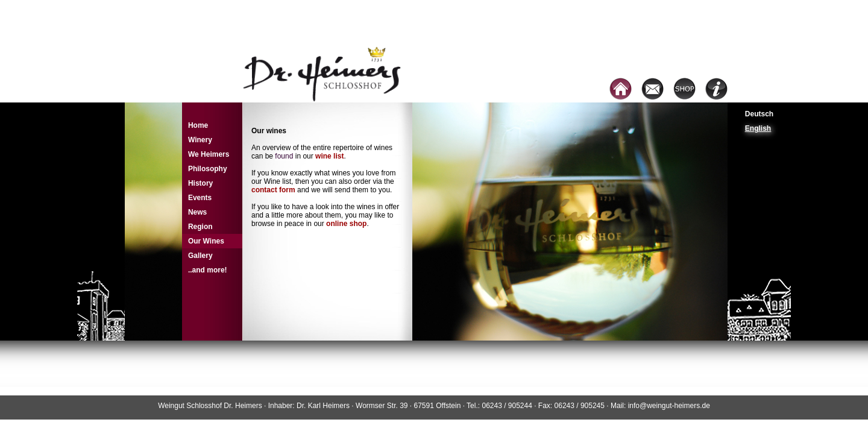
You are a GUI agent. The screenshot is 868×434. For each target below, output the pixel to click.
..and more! (208, 270)
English (758, 128)
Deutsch (759, 114)
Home (198, 125)
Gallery (200, 256)
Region (200, 227)
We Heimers (209, 154)
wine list (329, 156)
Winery (200, 140)
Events (200, 198)
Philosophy (208, 169)
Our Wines (206, 241)
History (200, 183)
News (197, 212)
